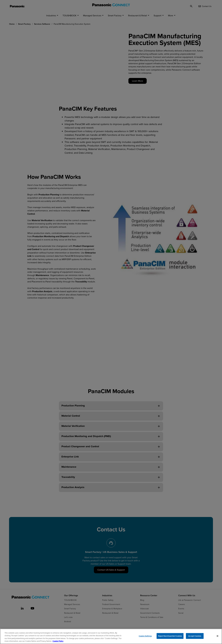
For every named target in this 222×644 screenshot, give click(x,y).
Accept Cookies (195, 636)
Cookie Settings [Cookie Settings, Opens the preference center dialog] (145, 636)
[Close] (217, 636)
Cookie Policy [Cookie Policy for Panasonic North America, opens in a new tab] (58, 641)
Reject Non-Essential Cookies (170, 636)
